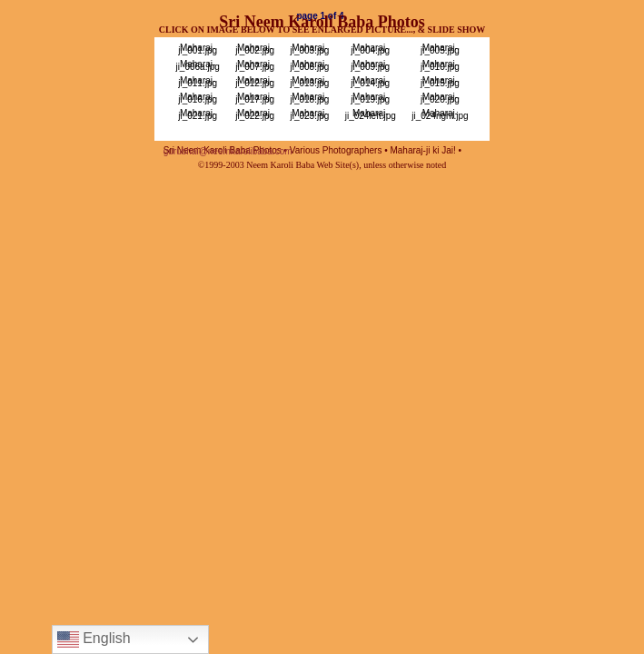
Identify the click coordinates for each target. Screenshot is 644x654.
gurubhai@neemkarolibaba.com (228, 151)
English (94, 639)
